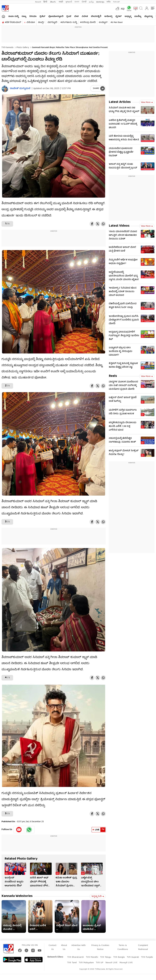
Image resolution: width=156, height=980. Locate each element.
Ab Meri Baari (117, 22)
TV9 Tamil (72, 963)
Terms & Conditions (123, 947)
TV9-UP (116, 2)
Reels (113, 376)
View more (147, 102)
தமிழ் (91, 2)
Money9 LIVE (126, 963)
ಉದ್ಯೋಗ (103, 22)
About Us (64, 947)
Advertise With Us (79, 947)
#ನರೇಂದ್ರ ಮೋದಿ (88, 22)
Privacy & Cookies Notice (100, 947)
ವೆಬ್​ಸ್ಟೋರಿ (52, 22)
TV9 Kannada (7, 48)
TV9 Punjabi (147, 957)
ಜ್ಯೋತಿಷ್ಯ (148, 17)
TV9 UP (100, 963)
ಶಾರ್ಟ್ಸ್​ (41, 22)
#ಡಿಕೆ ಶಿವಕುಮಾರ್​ (13, 22)
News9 (38, 2)
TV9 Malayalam (86, 963)
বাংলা (77, 2)
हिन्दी (46, 2)
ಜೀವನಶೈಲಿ (96, 17)
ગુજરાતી (69, 2)
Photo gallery (22, 48)
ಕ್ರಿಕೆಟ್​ (42, 17)
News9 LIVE (111, 963)
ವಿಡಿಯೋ (31, 22)
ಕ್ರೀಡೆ (69, 17)
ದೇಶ (76, 17)
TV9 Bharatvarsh (75, 957)
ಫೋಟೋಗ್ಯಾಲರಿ (56, 17)
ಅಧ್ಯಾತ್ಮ (128, 17)
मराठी (61, 2)
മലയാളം (100, 2)
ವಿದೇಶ (85, 17)
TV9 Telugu (106, 957)
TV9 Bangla (119, 957)
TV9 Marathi (92, 957)
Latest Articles (120, 102)
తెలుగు (53, 2)
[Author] (5, 89)
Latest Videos (119, 226)
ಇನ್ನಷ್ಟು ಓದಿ (98, 896)
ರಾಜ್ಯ (24, 17)
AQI (123, 9)
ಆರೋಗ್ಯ (108, 17)
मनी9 (109, 2)
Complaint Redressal (143, 947)
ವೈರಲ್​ (118, 17)
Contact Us (52, 947)
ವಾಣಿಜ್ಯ (138, 17)
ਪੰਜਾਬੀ (84, 2)
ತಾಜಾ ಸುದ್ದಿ (13, 17)
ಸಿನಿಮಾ (33, 17)
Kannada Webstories (17, 896)
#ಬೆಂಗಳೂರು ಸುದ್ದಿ (69, 22)
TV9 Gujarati (133, 957)
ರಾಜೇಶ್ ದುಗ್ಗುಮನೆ (20, 89)
